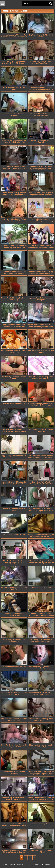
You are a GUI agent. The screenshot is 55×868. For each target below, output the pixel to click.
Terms (5, 865)
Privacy (13, 865)
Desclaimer (21, 865)
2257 (29, 865)
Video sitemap (47, 865)
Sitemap (37, 865)
